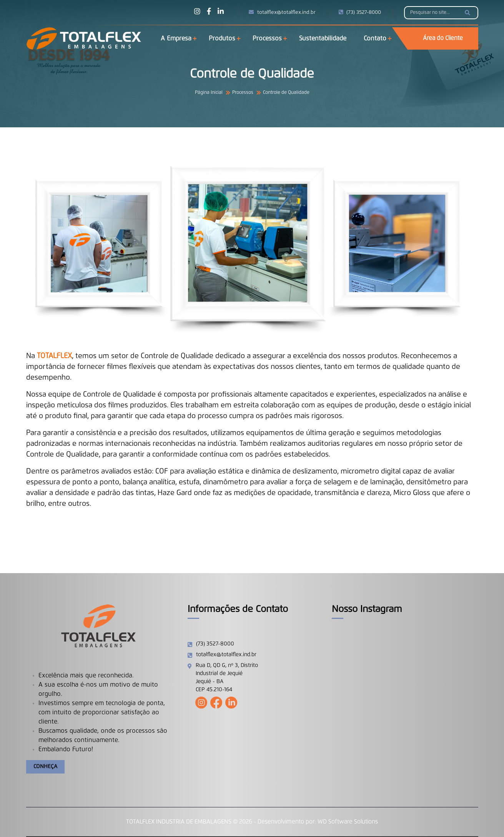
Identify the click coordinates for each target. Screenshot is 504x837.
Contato (375, 38)
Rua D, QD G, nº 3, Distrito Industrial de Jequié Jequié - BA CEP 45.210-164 (227, 678)
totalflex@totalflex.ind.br (282, 13)
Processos (267, 38)
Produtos (222, 38)
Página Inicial (209, 93)
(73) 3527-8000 (360, 13)
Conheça (45, 767)
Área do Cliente (443, 38)
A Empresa (176, 38)
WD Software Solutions (348, 822)
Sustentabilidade (323, 38)
